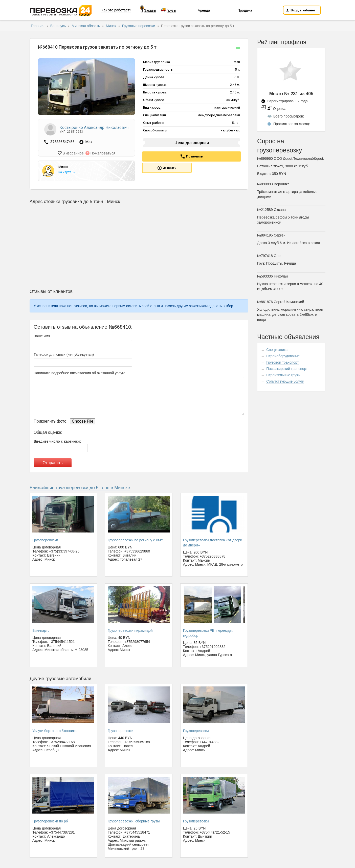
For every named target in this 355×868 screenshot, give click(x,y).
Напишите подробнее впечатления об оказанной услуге (80, 372)
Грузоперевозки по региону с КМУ (135, 540)
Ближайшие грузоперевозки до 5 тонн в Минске (80, 487)
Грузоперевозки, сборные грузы (134, 821)
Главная (38, 26)
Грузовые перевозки (139, 26)
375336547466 (63, 142)
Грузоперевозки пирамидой (130, 630)
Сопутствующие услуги (285, 381)
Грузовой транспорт (282, 362)
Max (89, 142)
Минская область (86, 26)
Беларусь (59, 26)
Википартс (41, 630)
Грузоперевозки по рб (50, 821)
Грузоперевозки (45, 540)
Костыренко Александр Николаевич (94, 127)
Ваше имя (42, 336)
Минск (112, 26)
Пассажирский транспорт (287, 369)
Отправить (52, 462)
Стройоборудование (283, 356)
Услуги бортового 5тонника (54, 731)
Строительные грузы (283, 375)
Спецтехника (277, 350)
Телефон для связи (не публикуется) (64, 354)
